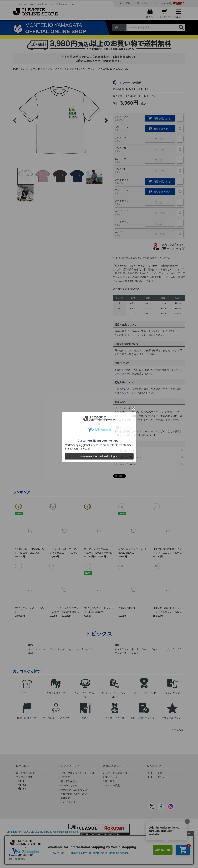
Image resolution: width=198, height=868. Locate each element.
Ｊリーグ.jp (125, 3)
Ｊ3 (24, 789)
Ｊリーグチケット (143, 3)
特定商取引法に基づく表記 (75, 790)
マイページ (111, 777)
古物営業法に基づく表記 (74, 794)
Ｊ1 (24, 781)
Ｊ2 (24, 785)
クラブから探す (24, 777)
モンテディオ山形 (30, 69)
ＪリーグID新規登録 (116, 773)
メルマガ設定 (113, 785)
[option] (60, 120)
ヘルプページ (136, 335)
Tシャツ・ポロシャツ (88, 69)
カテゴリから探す (25, 773)
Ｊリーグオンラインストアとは (77, 773)
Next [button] (106, 120)
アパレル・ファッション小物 (58, 69)
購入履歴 (110, 781)
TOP (15, 69)
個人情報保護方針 (70, 781)
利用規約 (65, 777)
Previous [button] (14, 120)
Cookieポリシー (69, 785)
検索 (182, 27)
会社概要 (65, 798)
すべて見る (177, 730)
